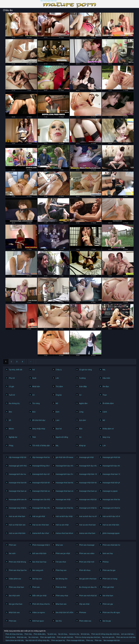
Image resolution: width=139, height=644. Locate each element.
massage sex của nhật (40, 500)
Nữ (57, 403)
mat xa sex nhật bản (111, 525)
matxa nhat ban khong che (64, 533)
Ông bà (59, 395)
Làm (57, 420)
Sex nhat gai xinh (108, 637)
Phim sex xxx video (87, 553)
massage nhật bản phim (111, 483)
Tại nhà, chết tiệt (16, 370)
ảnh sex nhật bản (39, 553)
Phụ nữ (12, 378)
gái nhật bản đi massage (64, 457)
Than (105, 395)
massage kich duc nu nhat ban (17, 474)
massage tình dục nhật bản (40, 508)
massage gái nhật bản (111, 457)
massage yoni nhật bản (87, 508)
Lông (81, 412)
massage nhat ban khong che (17, 483)
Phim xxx (90, 640)
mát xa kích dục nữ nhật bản (111, 516)
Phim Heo (28, 634)
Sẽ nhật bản (85, 634)
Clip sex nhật (84, 604)
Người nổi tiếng (62, 437)
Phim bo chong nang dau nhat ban (88, 637)
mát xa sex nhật (62, 525)
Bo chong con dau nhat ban (87, 587)
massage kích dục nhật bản (111, 466)
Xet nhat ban (108, 596)
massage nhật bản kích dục (87, 483)
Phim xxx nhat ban (16, 587)
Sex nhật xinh (14, 596)
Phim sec (13, 545)
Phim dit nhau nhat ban (40, 604)
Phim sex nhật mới (87, 562)
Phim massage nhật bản (40, 545)
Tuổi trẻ (12, 395)
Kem (57, 412)
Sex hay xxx (37, 579)
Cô (33, 395)
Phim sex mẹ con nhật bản (126, 637)
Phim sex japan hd (58, 640)
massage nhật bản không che (40, 483)
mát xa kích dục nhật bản (64, 516)
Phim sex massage (87, 545)
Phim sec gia (108, 604)
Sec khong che (62, 579)
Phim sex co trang (110, 579)
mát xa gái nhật (39, 516)
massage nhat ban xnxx (64, 491)
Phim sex (36, 587)
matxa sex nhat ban (87, 533)
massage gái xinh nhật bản (17, 466)
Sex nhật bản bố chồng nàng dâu (64, 612)
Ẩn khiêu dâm (108, 403)
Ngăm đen (83, 403)
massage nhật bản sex (40, 491)
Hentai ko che (74, 634)
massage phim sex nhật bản (17, 500)
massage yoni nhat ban (111, 508)
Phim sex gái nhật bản (65, 637)
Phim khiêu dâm (39, 634)
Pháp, (11, 446)
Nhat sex (59, 545)
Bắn (81, 429)
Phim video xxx (85, 621)
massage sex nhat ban (111, 500)
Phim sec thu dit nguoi (111, 612)
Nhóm (11, 429)
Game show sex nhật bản (15, 640)
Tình (34, 437)
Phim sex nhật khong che (17, 562)
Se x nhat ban (33, 637)
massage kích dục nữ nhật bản (40, 474)
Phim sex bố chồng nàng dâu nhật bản (105, 634)
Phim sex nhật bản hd (111, 545)
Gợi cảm (82, 420)
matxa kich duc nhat (40, 533)
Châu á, (59, 370)
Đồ (10, 420)
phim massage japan (111, 533)
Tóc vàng (36, 403)
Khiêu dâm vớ (108, 429)
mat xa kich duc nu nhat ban (87, 516)
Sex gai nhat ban (16, 604)
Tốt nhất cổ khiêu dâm (40, 446)
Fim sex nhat (61, 562)
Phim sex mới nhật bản (87, 596)
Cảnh (105, 412)
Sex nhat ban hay (39, 562)
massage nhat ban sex (17, 491)
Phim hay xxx (61, 570)
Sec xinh (12, 553)
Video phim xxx (15, 579)
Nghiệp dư (13, 437)
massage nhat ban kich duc (64, 483)
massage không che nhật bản (40, 466)
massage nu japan (110, 491)
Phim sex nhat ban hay (17, 570)
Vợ (80, 395)
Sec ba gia (107, 621)
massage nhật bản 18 (87, 474)
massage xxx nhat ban (64, 508)
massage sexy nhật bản (17, 508)
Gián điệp (83, 387)
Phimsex (83, 612)
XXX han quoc (38, 621)
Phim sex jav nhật (63, 553)
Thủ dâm (59, 387)
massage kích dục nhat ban (87, 466)
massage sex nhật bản (87, 500)
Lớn (57, 378)
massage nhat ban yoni (87, 491)
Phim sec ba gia (109, 570)
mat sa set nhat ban (17, 516)
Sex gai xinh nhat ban (87, 579)
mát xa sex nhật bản (17, 533)
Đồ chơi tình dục (39, 420)
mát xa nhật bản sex (17, 525)
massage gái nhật (86, 457)
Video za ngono (39, 612)
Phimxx (106, 562)
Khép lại (82, 446)
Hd (33, 370)
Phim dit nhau (85, 570)
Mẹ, (104, 370)
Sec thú (59, 621)
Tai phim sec (52, 634)
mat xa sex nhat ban (87, 525)
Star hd (59, 429)
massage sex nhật (63, 500)
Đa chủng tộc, (14, 403)
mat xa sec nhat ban (40, 525)
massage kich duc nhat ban (64, 466)
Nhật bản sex (14, 612)
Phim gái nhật (108, 587)
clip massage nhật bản (17, 457)
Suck (34, 378)
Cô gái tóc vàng (85, 370)
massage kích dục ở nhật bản (64, 474)
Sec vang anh (38, 570)
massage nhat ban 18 (111, 474)
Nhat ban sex (61, 604)
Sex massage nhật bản (49, 1)
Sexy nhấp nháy (39, 429)
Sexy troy (106, 437)
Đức (34, 412)
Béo (10, 412)
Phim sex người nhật (48, 637)
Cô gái (11, 387)
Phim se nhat (61, 587)
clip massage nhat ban (40, 457)
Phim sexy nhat (62, 596)
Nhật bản (36, 387)
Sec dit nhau (63, 634)
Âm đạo (106, 387)
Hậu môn (106, 378)
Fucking (82, 378)
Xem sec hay (108, 553)
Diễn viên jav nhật (39, 596)
